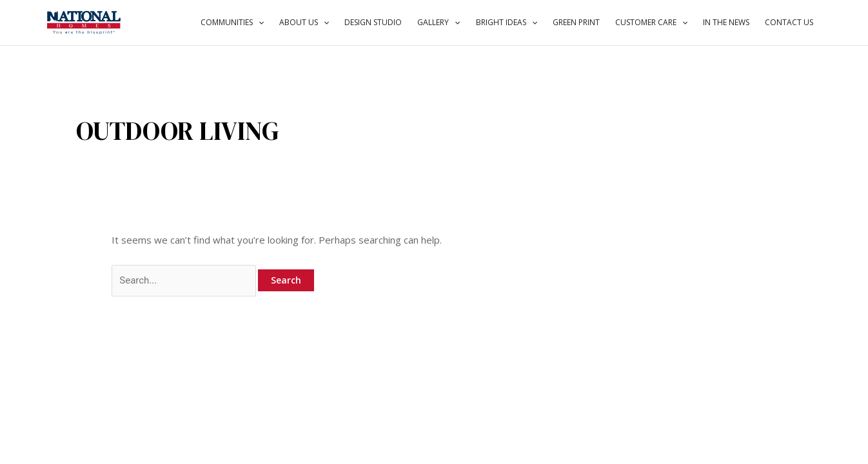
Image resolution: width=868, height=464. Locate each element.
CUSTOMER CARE (651, 23)
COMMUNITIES (232, 23)
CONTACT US (789, 22)
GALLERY (439, 23)
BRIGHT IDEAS (507, 23)
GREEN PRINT (576, 22)
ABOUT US (304, 23)
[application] (258, 23)
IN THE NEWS (726, 22)
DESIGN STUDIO (373, 22)
